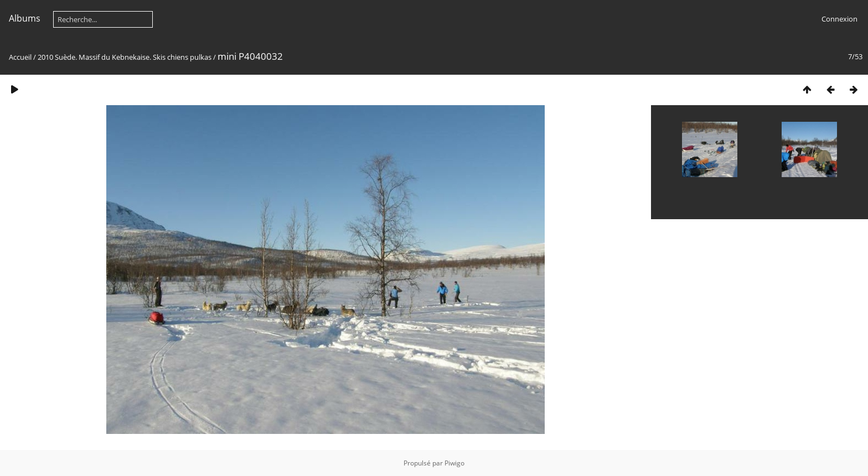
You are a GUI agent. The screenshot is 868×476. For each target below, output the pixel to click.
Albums (25, 18)
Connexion (839, 19)
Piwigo (454, 463)
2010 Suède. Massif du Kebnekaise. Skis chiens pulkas (125, 57)
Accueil (20, 57)
